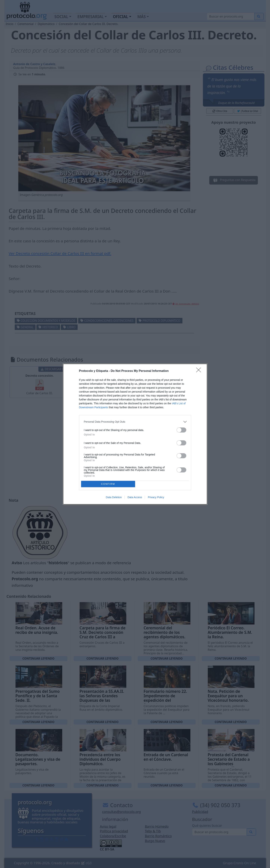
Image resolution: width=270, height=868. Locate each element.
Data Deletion (114, 497)
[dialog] (135, 434)
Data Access (135, 497)
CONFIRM (108, 484)
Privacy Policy (156, 497)
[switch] (181, 430)
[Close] (200, 371)
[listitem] (135, 422)
